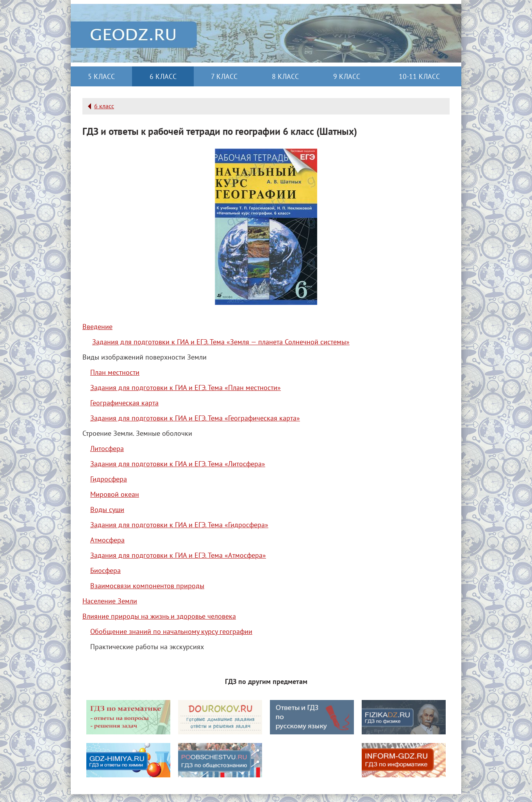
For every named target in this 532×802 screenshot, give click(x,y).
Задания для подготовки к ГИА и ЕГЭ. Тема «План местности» (186, 388)
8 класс (285, 76)
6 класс (163, 76)
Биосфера (105, 570)
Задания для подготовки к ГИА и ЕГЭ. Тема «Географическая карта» (195, 418)
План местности (115, 372)
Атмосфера (107, 540)
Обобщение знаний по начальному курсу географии (171, 631)
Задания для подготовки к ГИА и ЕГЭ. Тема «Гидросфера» (179, 525)
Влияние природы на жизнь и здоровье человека (159, 616)
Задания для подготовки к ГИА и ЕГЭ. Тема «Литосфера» (178, 464)
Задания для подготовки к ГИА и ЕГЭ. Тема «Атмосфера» (178, 555)
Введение (97, 327)
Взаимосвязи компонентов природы (147, 586)
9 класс (347, 76)
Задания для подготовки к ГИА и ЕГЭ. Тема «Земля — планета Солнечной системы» (221, 342)
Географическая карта (124, 403)
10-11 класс (419, 76)
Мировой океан (115, 494)
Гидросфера (109, 479)
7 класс (224, 76)
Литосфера (107, 448)
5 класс (101, 76)
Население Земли (110, 601)
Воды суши (107, 509)
